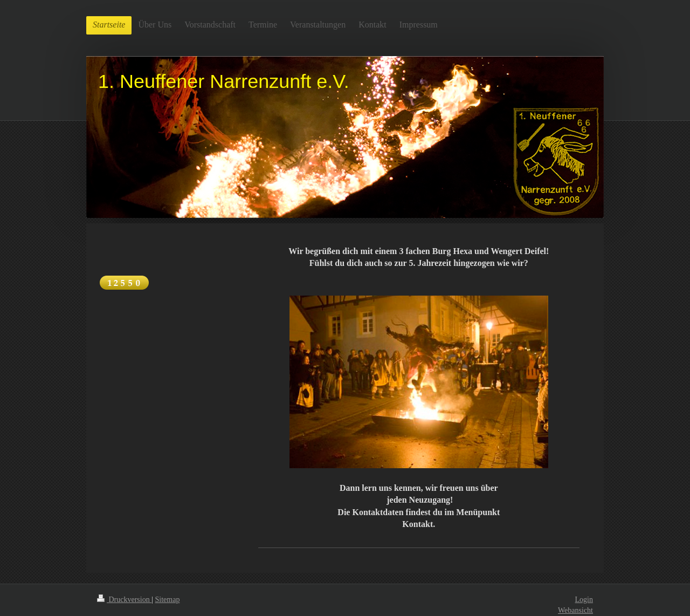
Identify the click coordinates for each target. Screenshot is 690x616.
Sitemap (168, 600)
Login (584, 600)
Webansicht (575, 610)
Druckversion (124, 600)
